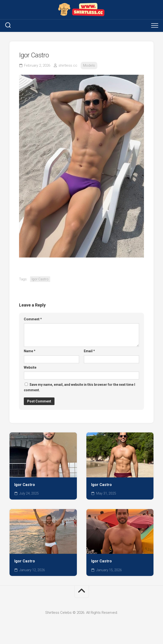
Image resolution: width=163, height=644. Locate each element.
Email (89, 351)
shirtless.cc (68, 65)
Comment (33, 319)
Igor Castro (40, 279)
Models (89, 65)
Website (30, 367)
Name (30, 351)
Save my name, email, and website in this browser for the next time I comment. (79, 387)
